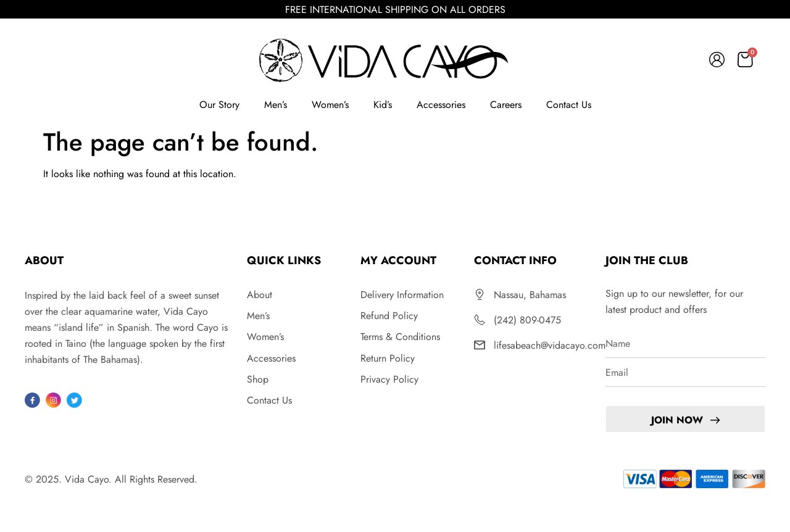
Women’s (330, 105)
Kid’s (383, 105)
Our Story (219, 105)
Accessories (441, 105)
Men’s (276, 105)
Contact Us (569, 105)
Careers (506, 105)
